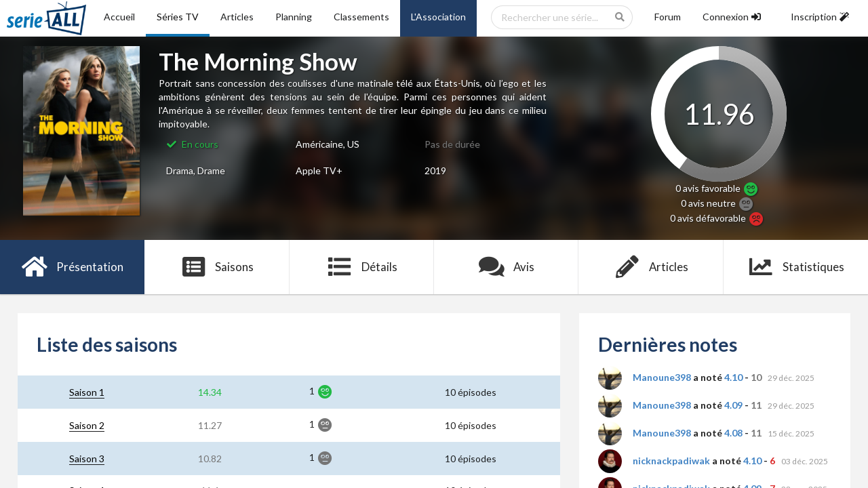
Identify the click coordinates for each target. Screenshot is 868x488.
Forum (668, 17)
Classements (361, 17)
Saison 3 (87, 459)
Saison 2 (87, 425)
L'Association (438, 17)
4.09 (733, 405)
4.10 (733, 377)
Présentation (72, 267)
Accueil (119, 17)
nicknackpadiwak (671, 461)
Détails (362, 267)
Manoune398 (662, 377)
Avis (506, 267)
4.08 (733, 433)
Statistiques (796, 267)
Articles (237, 17)
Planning (294, 17)
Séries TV (178, 17)
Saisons (217, 267)
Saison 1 (87, 392)
